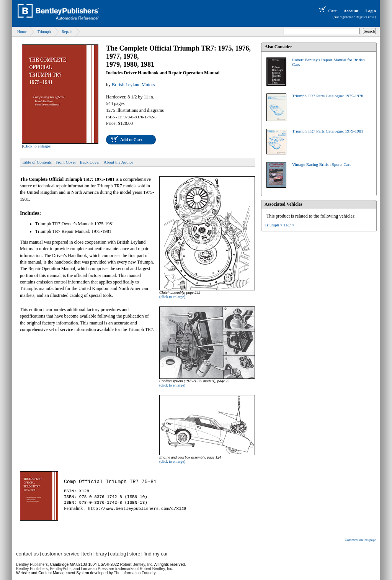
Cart (327, 11)
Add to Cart (131, 139)
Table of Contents (37, 162)
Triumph (44, 32)
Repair (67, 32)
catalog (118, 554)
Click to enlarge (37, 146)
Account (351, 11)
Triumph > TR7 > (279, 225)
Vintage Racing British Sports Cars (322, 164)
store (135, 554)
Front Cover (66, 162)
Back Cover (90, 162)
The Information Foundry (135, 573)
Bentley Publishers (32, 564)
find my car (156, 554)
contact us (27, 554)
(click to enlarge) (172, 297)
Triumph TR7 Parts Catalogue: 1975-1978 (328, 96)
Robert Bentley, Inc (136, 564)
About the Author (118, 162)
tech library (95, 554)
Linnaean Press (95, 569)
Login (371, 11)
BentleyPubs (60, 569)
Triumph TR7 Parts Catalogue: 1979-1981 (328, 131)
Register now (365, 17)
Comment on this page (360, 540)
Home (22, 32)
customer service (60, 554)
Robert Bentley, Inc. (156, 569)
